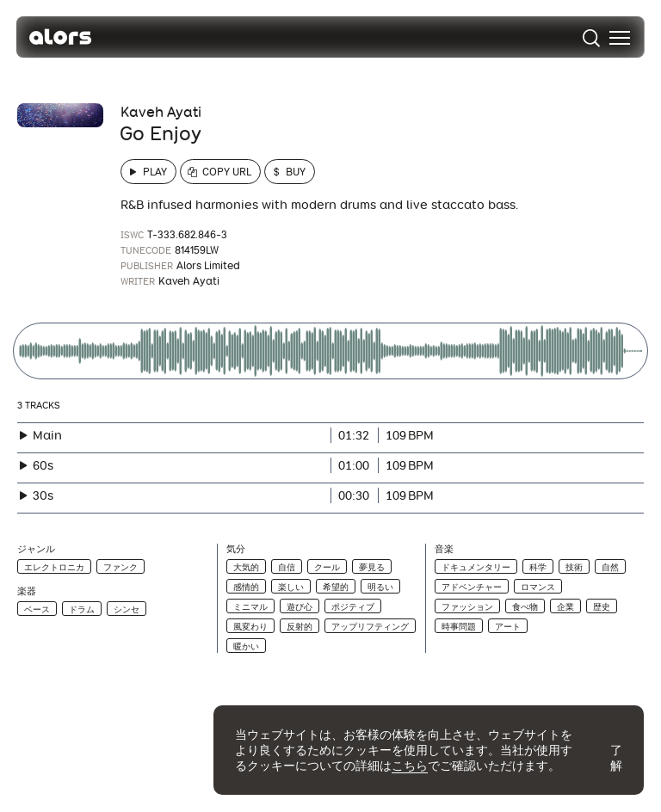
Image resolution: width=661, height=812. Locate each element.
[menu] (619, 38)
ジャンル (36, 549)
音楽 (444, 549)
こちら (410, 766)
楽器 (27, 591)
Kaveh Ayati (161, 112)
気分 (236, 549)
